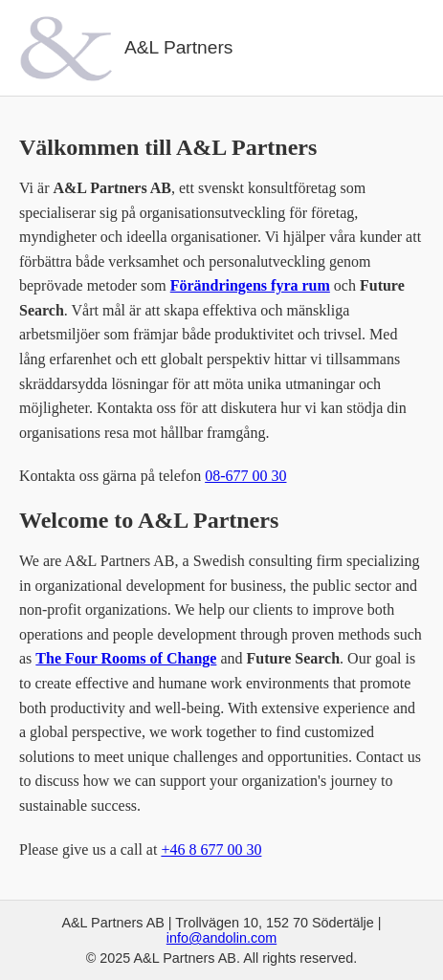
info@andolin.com (221, 938)
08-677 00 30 (245, 476)
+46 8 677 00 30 (211, 849)
